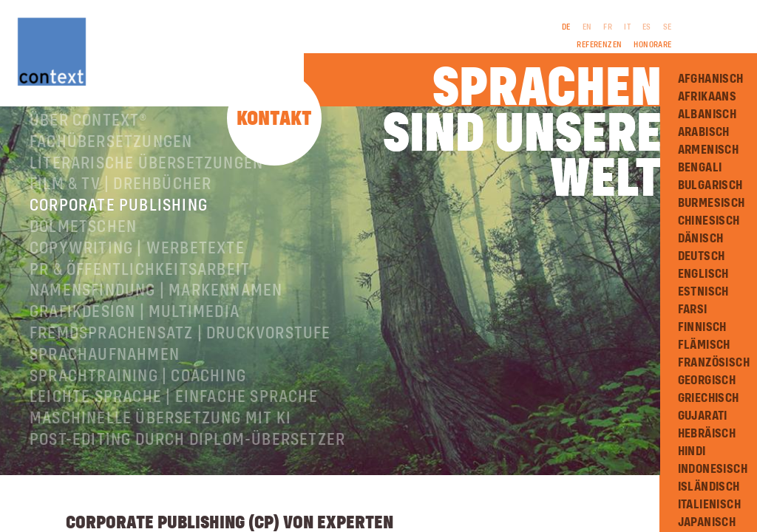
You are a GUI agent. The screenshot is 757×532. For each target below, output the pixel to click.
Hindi (692, 451)
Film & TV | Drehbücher (120, 200)
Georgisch (707, 381)
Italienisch (709, 505)
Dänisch (701, 239)
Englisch (703, 274)
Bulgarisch (710, 185)
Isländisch (709, 487)
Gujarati (703, 416)
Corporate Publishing (119, 222)
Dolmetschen (83, 243)
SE (668, 27)
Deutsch (702, 256)
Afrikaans (707, 97)
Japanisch (707, 522)
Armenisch (709, 150)
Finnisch (702, 327)
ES (647, 27)
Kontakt (274, 119)
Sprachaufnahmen (105, 371)
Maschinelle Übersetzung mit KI (160, 434)
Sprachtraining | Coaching (138, 392)
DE (566, 27)
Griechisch (709, 398)
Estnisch (703, 292)
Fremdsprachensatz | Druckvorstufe (180, 349)
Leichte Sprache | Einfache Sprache (174, 413)
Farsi (693, 310)
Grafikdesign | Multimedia (135, 328)
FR (608, 27)
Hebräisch (707, 434)
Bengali (700, 168)
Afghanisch (711, 79)
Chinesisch (709, 221)
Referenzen (599, 45)
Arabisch (704, 132)
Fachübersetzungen (111, 158)
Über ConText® (89, 137)
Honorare (652, 45)
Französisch (714, 363)
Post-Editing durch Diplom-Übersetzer (187, 456)
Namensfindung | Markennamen (156, 307)
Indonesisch (713, 469)
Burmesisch (712, 203)
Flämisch (704, 345)
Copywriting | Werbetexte (137, 265)
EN (587, 27)
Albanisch (707, 115)
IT (627, 27)
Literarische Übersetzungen (146, 180)
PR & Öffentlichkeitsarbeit (140, 286)
